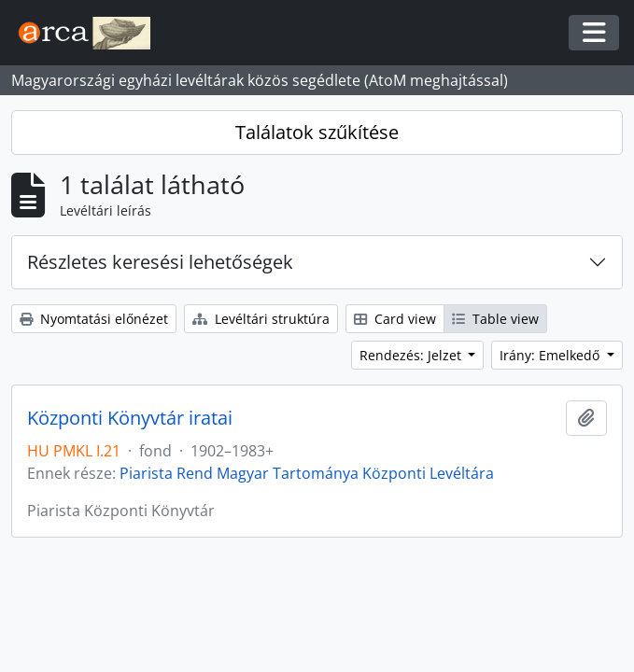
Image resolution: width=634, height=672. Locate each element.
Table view (495, 319)
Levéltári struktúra (261, 319)
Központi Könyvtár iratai (130, 418)
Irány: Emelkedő (551, 355)
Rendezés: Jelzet (412, 355)
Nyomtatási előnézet (94, 319)
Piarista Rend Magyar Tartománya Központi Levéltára (307, 473)
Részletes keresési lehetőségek (160, 262)
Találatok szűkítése (317, 132)
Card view (395, 319)
